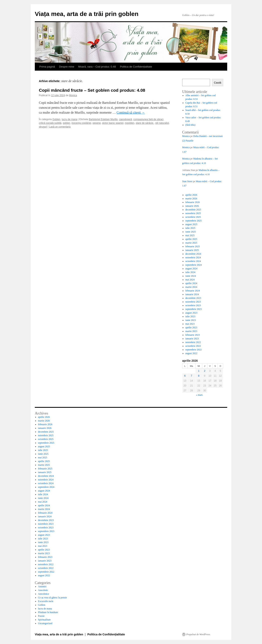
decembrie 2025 (193, 210)
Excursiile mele (46, 601)
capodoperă (125, 119)
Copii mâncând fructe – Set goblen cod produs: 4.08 (92, 90)
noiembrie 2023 (193, 302)
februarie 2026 (193, 202)
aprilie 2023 (191, 328)
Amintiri (42, 586)
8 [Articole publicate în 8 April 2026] (199, 376)
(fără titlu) (190, 125)
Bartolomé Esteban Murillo (103, 119)
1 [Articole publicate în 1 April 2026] (199, 371)
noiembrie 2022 (193, 342)
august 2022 (191, 353)
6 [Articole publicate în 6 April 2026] (185, 376)
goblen (67, 123)
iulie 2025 (190, 228)
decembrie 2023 (193, 298)
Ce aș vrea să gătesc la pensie (53, 598)
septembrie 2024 (194, 265)
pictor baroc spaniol (113, 123)
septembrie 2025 (194, 221)
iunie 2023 (191, 320)
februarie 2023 (193, 335)
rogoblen (130, 123)
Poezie (41, 616)
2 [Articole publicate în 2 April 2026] (205, 371)
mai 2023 (190, 324)
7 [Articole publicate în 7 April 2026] (191, 376)
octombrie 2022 (193, 346)
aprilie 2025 (191, 239)
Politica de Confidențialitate (136, 67)
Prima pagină (47, 67)
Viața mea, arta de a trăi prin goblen (87, 14)
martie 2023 (191, 331)
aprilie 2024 (191, 283)
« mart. (200, 395)
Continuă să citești (131, 112)
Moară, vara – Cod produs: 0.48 (97, 67)
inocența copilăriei (81, 123)
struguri (43, 127)
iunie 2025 (191, 232)
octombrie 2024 (193, 261)
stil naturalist (162, 123)
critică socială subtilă (50, 123)
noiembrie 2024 (193, 258)
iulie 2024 (190, 272)
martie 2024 (191, 287)
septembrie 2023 (194, 309)
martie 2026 (191, 199)
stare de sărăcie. (145, 123)
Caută (218, 83)
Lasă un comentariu (60, 127)
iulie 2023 (190, 316)
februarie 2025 (193, 246)
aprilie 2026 (191, 195)
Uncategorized (45, 623)
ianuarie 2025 (192, 250)
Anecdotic (43, 590)
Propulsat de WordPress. (198, 634)
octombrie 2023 (193, 305)
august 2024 (191, 269)
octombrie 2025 (193, 217)
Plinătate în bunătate (48, 612)
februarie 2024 (193, 291)
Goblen (56, 119)
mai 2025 (190, 235)
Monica (73, 95)
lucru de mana (69, 119)
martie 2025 (191, 243)
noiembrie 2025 (193, 213)
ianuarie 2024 (192, 294)
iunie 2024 (191, 276)
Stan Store (187, 181)
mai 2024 (190, 280)
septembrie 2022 (194, 350)
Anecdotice (44, 594)
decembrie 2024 (193, 254)
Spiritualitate (44, 620)
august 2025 (191, 224)
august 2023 (191, 313)
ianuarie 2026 (192, 206)
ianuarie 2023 (192, 339)
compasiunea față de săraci (148, 119)
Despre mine (67, 67)
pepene (97, 123)
